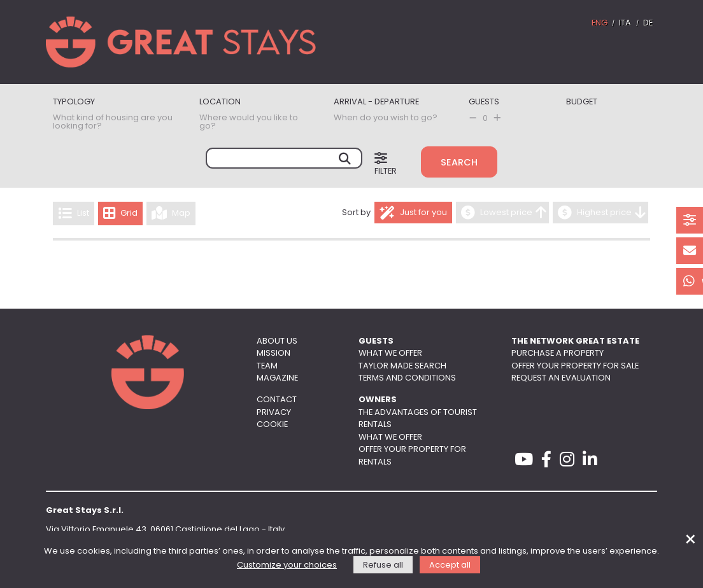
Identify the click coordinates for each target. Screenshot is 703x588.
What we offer (390, 353)
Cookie (272, 425)
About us (277, 341)
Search (459, 163)
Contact (277, 400)
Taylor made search (402, 366)
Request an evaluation (561, 378)
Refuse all (383, 565)
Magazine (277, 378)
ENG (600, 23)
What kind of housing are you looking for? (113, 122)
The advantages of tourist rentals (418, 419)
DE (648, 23)
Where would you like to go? (249, 122)
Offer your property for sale (575, 366)
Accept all (450, 565)
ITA (625, 23)
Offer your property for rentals (412, 456)
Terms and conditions (407, 378)
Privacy (274, 413)
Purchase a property (557, 353)
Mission (273, 353)
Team (267, 366)
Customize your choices (287, 565)
